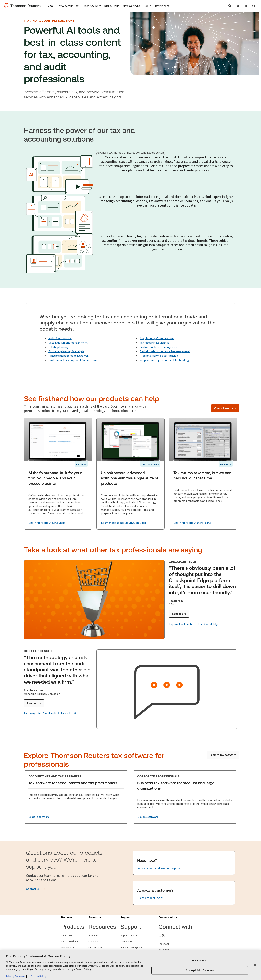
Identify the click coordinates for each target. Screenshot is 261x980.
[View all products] (225, 408)
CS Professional (70, 941)
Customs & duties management (159, 347)
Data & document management (68, 343)
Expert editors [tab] (156, 153)
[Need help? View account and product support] (159, 868)
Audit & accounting (60, 338)
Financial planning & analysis (66, 351)
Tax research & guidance (154, 343)
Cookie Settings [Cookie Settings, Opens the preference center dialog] (200, 960)
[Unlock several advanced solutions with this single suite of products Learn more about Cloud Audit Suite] (124, 523)
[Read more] (179, 614)
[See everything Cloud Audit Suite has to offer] (51, 714)
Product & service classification (159, 356)
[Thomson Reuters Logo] (23, 6)
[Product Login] (246, 6)
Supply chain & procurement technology (164, 360)
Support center (129, 936)
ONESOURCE (68, 947)
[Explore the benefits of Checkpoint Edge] (194, 624)
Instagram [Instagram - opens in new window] (164, 950)
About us (93, 936)
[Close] (255, 965)
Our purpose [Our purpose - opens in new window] (95, 947)
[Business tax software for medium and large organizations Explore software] (148, 817)
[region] (130, 965)
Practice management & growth (69, 356)
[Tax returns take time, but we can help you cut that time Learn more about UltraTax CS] (193, 523)
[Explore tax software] (223, 755)
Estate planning (58, 347)
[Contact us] (33, 889)
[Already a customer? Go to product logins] (151, 898)
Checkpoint (67, 936)
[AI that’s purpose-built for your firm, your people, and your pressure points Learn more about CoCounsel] (47, 523)
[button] (230, 6)
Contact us (126, 941)
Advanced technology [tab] (110, 153)
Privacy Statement (16, 976)
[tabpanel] (130, 175)
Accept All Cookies (200, 970)
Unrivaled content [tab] (135, 153)
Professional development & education (72, 360)
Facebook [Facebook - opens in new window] (164, 944)
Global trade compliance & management (165, 351)
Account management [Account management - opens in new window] (132, 947)
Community (95, 941)
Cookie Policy (39, 976)
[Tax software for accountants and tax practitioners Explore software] (39, 817)
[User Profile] (254, 6)
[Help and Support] (238, 6)
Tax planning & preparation (157, 338)
